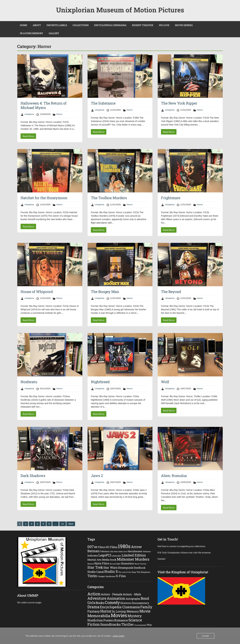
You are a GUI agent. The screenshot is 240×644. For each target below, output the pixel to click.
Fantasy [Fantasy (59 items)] (94, 611)
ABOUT (37, 25)
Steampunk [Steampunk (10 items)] (126, 568)
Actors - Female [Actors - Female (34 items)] (112, 594)
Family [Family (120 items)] (146, 607)
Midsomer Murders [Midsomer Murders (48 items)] (133, 559)
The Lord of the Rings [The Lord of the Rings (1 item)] (127, 572)
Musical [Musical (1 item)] (91, 564)
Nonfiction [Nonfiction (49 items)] (95, 620)
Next (71, 524)
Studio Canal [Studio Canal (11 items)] (96, 572)
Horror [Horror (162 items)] (106, 611)
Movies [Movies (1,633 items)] (119, 615)
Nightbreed (100, 382)
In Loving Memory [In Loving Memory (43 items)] (125, 611)
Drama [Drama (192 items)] (93, 607)
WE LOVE (164, 25)
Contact (162, 559)
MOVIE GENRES (184, 25)
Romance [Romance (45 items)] (121, 620)
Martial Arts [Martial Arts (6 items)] (94, 560)
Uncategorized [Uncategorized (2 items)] (140, 625)
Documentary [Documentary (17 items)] (140, 603)
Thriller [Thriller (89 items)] (127, 624)
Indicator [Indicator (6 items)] (93, 555)
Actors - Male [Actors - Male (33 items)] (132, 594)
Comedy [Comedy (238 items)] (112, 602)
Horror (59, 114)
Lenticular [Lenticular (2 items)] (116, 556)
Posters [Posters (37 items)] (109, 620)
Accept (206, 636)
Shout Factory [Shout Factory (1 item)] (140, 564)
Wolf (165, 382)
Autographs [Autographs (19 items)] (133, 599)
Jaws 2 (97, 476)
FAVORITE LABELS (57, 25)
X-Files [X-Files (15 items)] (121, 576)
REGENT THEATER (143, 25)
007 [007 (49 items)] (91, 547)
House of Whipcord (37, 292)
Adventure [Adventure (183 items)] (97, 598)
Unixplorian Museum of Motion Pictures (120, 10)
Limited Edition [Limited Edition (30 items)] (134, 555)
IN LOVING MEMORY (32, 33)
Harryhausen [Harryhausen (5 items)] (135, 551)
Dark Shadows (33, 476)
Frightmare (171, 198)
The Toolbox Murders (109, 198)
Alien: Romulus (174, 476)
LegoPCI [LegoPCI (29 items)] (105, 555)
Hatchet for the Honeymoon (44, 198)
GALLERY (54, 33)
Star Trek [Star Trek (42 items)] (95, 567)
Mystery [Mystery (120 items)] (135, 616)
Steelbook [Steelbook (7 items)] (140, 568)
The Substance (103, 103)
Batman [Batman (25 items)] (93, 551)
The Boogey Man (105, 292)
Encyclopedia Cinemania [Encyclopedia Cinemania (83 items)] (120, 607)
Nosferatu (29, 382)
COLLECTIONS (81, 25)
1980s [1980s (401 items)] (124, 546)
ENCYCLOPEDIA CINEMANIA (110, 25)
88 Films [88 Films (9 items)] (100, 547)
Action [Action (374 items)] (94, 594)
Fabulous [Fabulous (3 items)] (105, 551)
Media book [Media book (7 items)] (109, 560)
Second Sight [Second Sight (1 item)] (115, 564)
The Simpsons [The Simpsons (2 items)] (143, 572)
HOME (24, 25)
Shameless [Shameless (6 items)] (127, 563)
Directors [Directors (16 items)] (126, 603)
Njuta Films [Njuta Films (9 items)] (102, 563)
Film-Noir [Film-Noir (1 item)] (114, 552)
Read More (28, 136)
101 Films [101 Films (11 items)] (111, 547)
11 (63, 524)
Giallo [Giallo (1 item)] (120, 552)
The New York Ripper (179, 103)
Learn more (119, 636)
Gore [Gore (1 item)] (125, 552)
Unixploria (29, 114)
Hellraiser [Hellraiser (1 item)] (147, 552)
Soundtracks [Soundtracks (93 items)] (110, 624)
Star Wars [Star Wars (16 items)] (110, 567)
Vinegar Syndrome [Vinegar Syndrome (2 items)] (106, 576)
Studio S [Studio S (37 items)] (111, 571)
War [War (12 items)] (149, 625)
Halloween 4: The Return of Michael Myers (44, 105)
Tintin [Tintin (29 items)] (92, 576)
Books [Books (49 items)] (100, 603)
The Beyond (171, 292)
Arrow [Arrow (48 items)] (136, 547)
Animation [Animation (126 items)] (116, 598)
